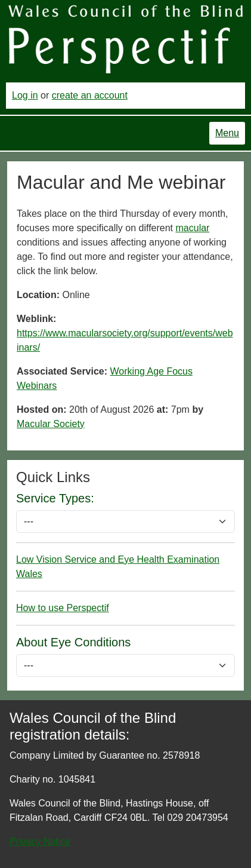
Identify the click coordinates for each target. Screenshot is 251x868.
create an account (90, 95)
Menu (227, 133)
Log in (25, 95)
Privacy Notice (40, 841)
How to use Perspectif (63, 608)
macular (193, 228)
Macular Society (51, 424)
